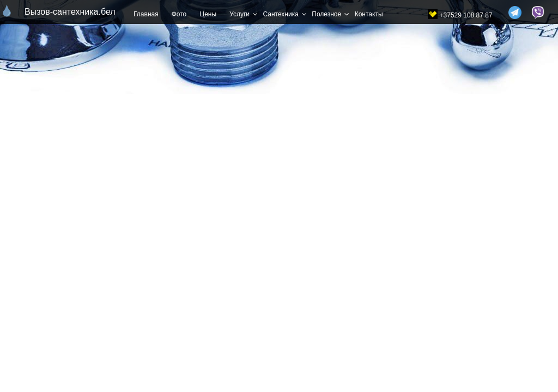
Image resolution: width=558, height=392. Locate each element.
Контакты (369, 14)
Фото (179, 14)
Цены (208, 14)
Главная (146, 14)
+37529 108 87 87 (466, 15)
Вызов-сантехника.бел (63, 12)
